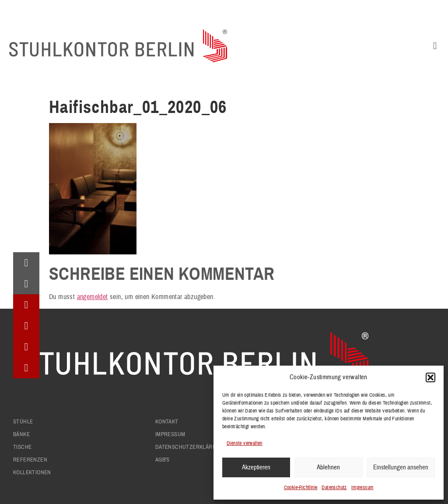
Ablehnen (328, 467)
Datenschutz (334, 488)
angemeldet (93, 297)
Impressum (362, 488)
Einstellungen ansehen (401, 467)
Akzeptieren (256, 467)
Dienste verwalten (245, 443)
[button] (430, 377)
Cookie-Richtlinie (301, 488)
